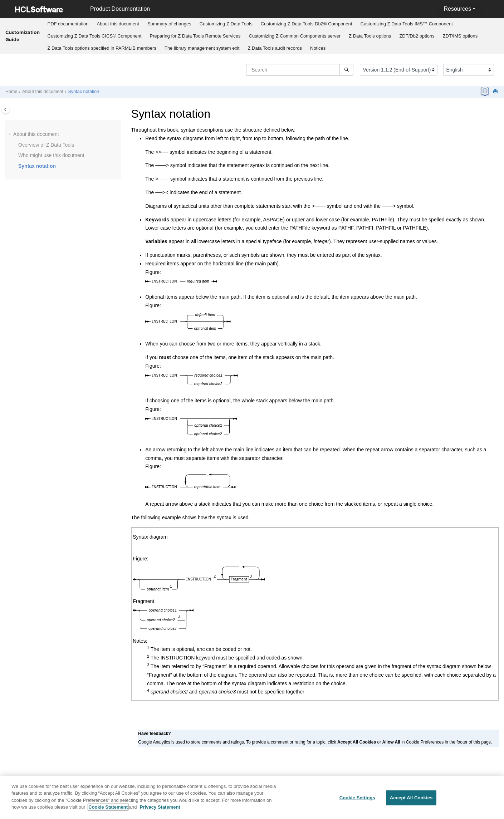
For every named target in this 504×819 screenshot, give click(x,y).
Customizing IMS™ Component (406, 24)
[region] (252, 797)
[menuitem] (68, 24)
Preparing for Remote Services (195, 36)
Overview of (46, 145)
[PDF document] (486, 92)
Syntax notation (84, 92)
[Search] (346, 70)
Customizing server (295, 36)
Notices (318, 48)
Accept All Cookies (411, 798)
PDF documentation (68, 24)
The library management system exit (202, 48)
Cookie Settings (357, 798)
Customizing (226, 24)
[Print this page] (496, 92)
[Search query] (300, 70)
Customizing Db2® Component (307, 24)
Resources (457, 9)
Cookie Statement (108, 807)
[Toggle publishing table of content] (6, 110)
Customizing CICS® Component (95, 36)
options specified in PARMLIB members (102, 48)
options (370, 36)
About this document (118, 24)
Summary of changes (169, 24)
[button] (10, 134)
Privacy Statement (160, 807)
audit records (275, 48)
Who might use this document (51, 155)
